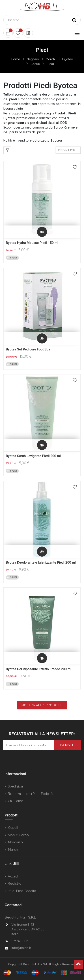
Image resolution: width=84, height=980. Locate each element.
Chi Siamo (16, 801)
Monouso (15, 842)
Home (15, 59)
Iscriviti (67, 745)
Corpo (35, 64)
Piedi (50, 64)
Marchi (51, 59)
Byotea (68, 59)
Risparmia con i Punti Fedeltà (30, 794)
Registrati (15, 883)
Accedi (13, 876)
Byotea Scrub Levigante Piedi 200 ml (33, 456)
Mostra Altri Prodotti (42, 705)
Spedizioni (16, 786)
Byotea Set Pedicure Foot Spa (28, 349)
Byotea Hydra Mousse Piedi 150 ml (32, 243)
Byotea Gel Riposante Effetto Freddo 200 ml (39, 669)
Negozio (33, 59)
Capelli (13, 828)
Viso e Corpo (18, 835)
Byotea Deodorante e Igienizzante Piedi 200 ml (41, 562)
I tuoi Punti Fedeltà (22, 891)
